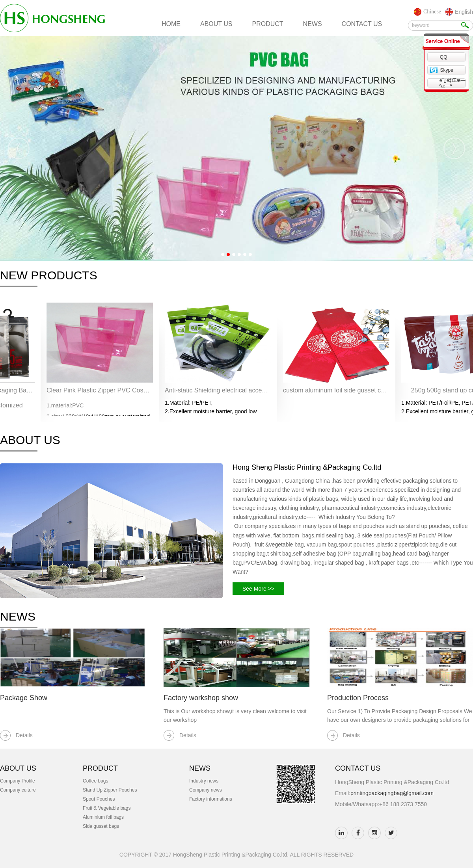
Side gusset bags (101, 826)
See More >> (258, 589)
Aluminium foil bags (103, 817)
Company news (206, 790)
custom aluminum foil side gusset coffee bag (336, 390)
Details (24, 735)
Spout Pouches (99, 799)
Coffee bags (96, 781)
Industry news (204, 781)
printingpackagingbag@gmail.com (392, 793)
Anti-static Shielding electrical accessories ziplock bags (218, 390)
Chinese (432, 12)
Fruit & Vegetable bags (107, 808)
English (464, 12)
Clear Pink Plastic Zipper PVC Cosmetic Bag (100, 390)
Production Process (358, 698)
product (268, 24)
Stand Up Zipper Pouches (110, 790)
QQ (444, 57)
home (171, 24)
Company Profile (18, 781)
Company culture (18, 790)
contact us (362, 24)
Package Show (24, 698)
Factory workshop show (201, 698)
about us (216, 24)
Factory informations (211, 799)
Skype (446, 70)
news (313, 24)
